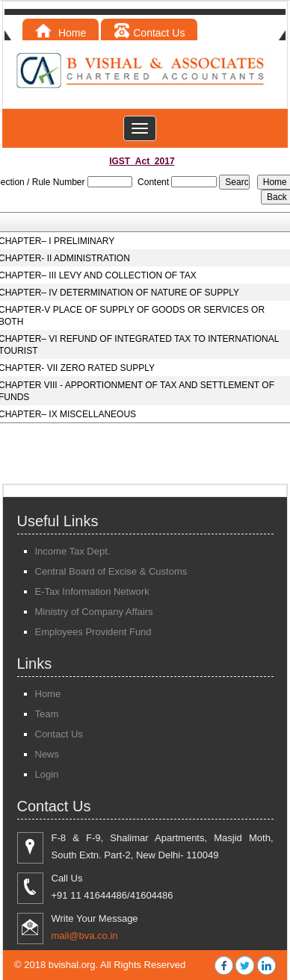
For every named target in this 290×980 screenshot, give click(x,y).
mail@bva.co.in (85, 936)
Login (47, 774)
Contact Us (149, 33)
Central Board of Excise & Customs (111, 571)
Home (61, 33)
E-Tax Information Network (92, 592)
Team (47, 714)
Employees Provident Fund (93, 632)
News (47, 754)
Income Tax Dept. (73, 551)
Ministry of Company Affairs (94, 612)
